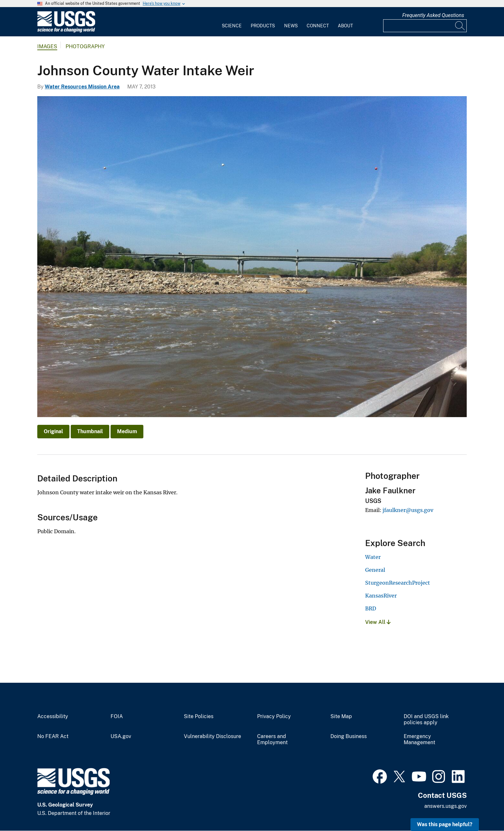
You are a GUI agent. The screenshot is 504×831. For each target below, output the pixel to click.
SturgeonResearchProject (398, 583)
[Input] (425, 26)
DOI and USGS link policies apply (426, 720)
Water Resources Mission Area (82, 87)
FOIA (117, 717)
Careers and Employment (272, 740)
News (291, 26)
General (375, 570)
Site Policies (199, 717)
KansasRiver (381, 596)
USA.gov (121, 736)
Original (53, 431)
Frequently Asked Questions (433, 15)
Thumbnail (90, 431)
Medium (127, 431)
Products (263, 26)
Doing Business (349, 736)
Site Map (341, 717)
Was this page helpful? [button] (445, 824)
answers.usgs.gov (446, 806)
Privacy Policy (274, 717)
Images (47, 46)
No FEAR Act (53, 736)
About (345, 26)
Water (373, 557)
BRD (371, 608)
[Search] (460, 26)
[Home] (66, 31)
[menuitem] (232, 22)
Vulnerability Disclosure (212, 736)
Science (232, 26)
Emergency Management (419, 740)
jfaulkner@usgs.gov (408, 510)
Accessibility (53, 717)
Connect (318, 26)
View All (378, 622)
